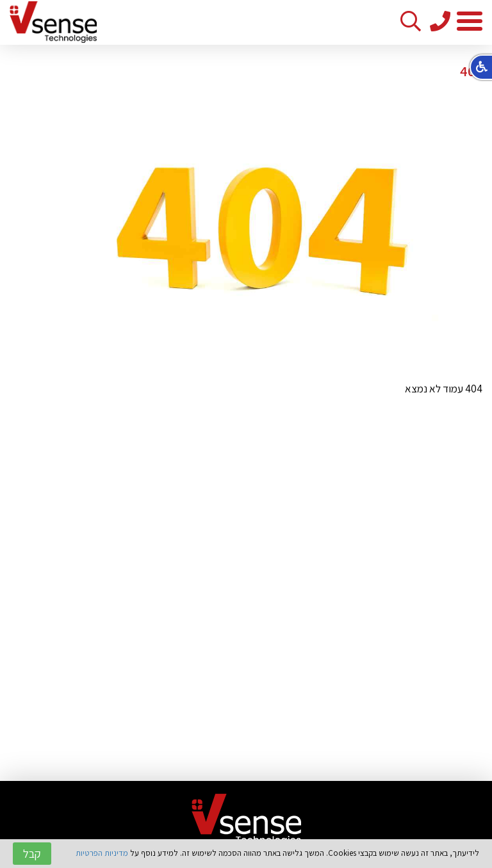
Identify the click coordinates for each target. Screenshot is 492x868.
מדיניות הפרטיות (102, 853)
